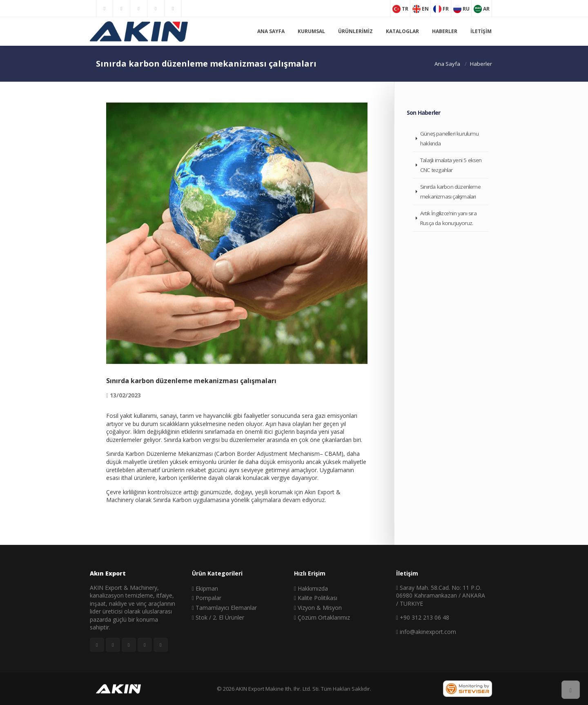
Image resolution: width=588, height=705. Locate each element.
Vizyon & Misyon (318, 608)
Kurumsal (311, 31)
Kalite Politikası (316, 598)
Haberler (445, 31)
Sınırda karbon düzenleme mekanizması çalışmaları (450, 192)
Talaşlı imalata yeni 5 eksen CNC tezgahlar (451, 165)
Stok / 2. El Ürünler (218, 617)
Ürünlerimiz (355, 31)
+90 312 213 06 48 (423, 617)
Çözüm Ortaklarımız (322, 617)
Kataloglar (402, 31)
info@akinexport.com (426, 632)
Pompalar (207, 598)
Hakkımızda (311, 588)
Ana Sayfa (271, 31)
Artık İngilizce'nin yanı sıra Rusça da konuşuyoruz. (448, 218)
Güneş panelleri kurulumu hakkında (449, 138)
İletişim (481, 31)
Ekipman (205, 588)
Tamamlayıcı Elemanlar (224, 608)
